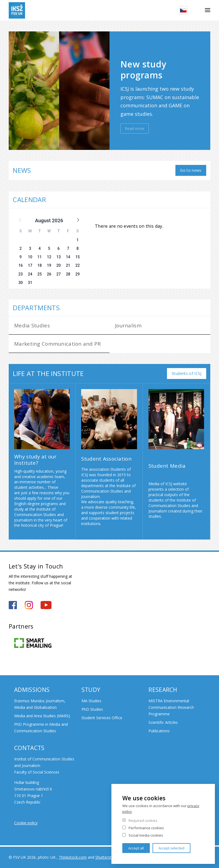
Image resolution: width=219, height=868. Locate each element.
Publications (159, 731)
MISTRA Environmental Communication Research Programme (171, 707)
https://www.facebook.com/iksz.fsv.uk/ (13, 605)
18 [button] (39, 265)
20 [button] (59, 265)
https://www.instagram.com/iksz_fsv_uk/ (29, 605)
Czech (183, 10)
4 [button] (39, 248)
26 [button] (49, 274)
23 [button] (21, 274)
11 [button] (39, 257)
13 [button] (59, 257)
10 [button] (30, 257)
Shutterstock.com (111, 857)
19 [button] (49, 265)
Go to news (191, 170)
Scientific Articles (163, 722)
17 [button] (30, 265)
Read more (135, 128)
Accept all (136, 848)
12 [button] (49, 257)
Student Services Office (102, 718)
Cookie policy (26, 823)
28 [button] (68, 274)
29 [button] (78, 274)
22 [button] (78, 265)
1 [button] (78, 240)
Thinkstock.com (73, 857)
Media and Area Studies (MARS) (42, 716)
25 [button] (39, 274)
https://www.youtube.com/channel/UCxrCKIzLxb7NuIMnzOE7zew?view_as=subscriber (46, 605)
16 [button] (21, 265)
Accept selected (171, 848)
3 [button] (30, 248)
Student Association (106, 459)
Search (196, 10)
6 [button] (59, 248)
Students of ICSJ (187, 373)
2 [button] (21, 248)
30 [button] (21, 283)
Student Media (167, 466)
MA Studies (91, 701)
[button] (78, 220)
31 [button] (30, 283)
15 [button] (78, 257)
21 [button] (68, 265)
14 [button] (68, 257)
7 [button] (68, 248)
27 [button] (59, 274)
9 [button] (21, 257)
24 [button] (30, 274)
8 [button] (78, 248)
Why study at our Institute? (35, 460)
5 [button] (49, 248)
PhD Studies (92, 709)
